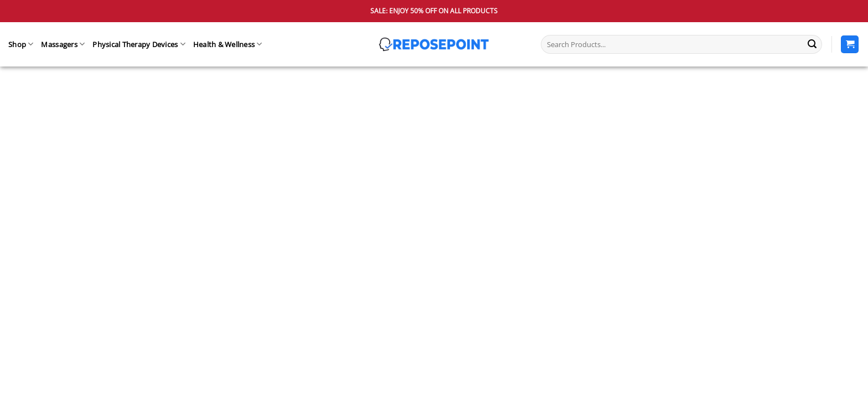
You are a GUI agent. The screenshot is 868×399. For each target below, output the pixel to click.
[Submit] (812, 44)
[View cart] (850, 45)
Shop (21, 44)
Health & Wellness (228, 44)
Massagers (63, 44)
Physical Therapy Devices (139, 44)
